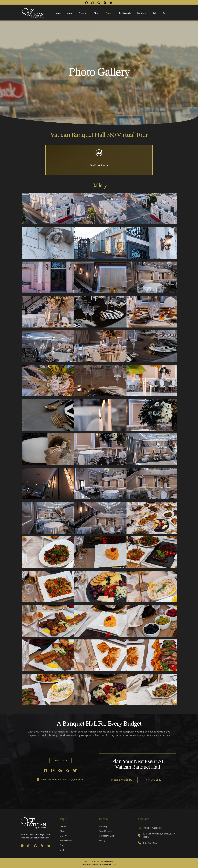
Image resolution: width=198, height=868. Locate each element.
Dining (97, 13)
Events (83, 13)
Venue (70, 13)
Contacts (142, 13)
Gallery (109, 13)
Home (58, 13)
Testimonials (125, 13)
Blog (165, 13)
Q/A (155, 13)
